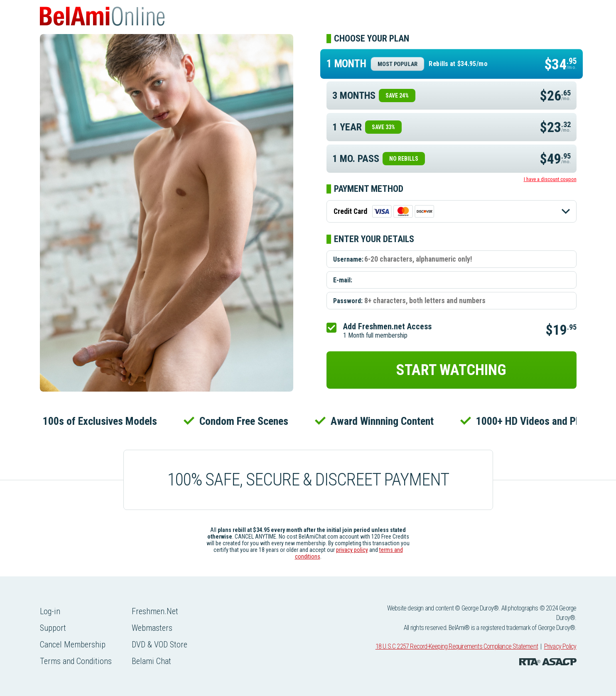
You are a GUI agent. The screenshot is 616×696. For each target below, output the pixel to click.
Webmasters (152, 628)
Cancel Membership (73, 645)
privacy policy (352, 550)
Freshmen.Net (155, 611)
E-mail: (343, 280)
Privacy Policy (560, 646)
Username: (348, 259)
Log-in (50, 611)
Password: (348, 301)
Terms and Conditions (76, 661)
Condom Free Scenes (246, 421)
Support (53, 628)
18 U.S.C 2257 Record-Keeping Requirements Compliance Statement (457, 646)
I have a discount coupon (550, 179)
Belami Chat (151, 661)
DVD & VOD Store (160, 645)
